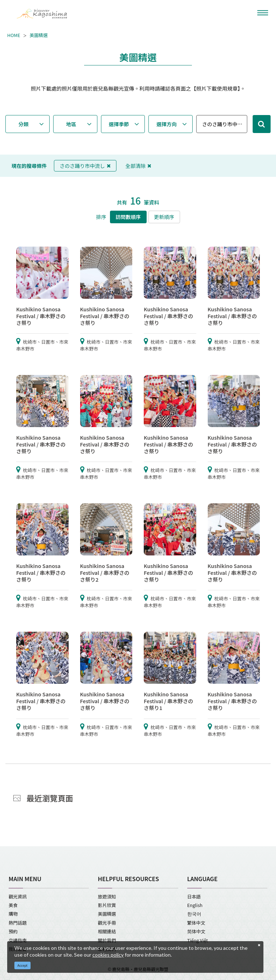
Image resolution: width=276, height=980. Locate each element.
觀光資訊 (18, 896)
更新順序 (164, 217)
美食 (13, 905)
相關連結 (107, 931)
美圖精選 (38, 35)
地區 (71, 124)
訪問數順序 (128, 217)
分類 (23, 124)
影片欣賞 (107, 905)
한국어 (194, 914)
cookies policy (108, 955)
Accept (23, 965)
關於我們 (107, 940)
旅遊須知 (107, 896)
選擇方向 (167, 124)
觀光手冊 (107, 923)
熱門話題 (18, 923)
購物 (13, 914)
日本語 (194, 896)
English (195, 905)
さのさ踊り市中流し (85, 166)
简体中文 (196, 931)
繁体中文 (196, 923)
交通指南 (18, 940)
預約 (13, 931)
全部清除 (138, 166)
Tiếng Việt (198, 940)
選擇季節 (119, 124)
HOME (14, 35)
